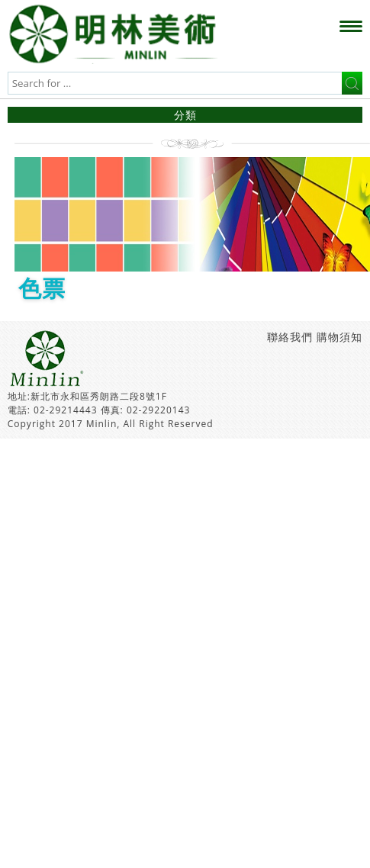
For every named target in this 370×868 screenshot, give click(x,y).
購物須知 (339, 337)
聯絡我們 (290, 337)
